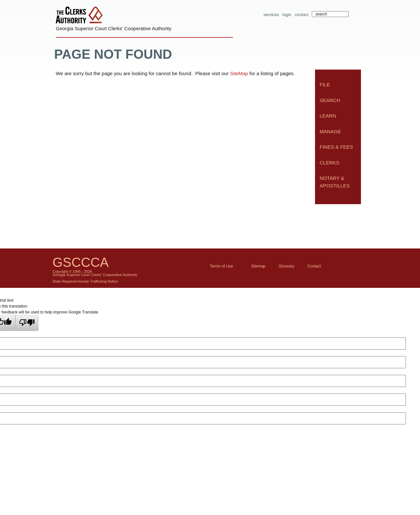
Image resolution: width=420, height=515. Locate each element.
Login (287, 15)
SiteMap (239, 73)
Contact (302, 15)
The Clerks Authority (81, 16)
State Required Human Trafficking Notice (85, 281)
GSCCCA (81, 262)
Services (271, 15)
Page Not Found (113, 54)
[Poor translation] (27, 323)
